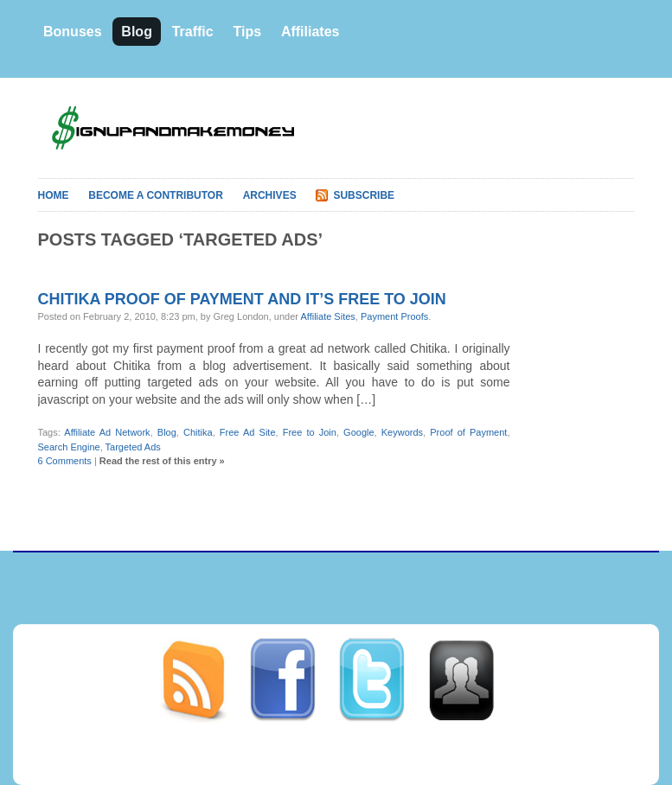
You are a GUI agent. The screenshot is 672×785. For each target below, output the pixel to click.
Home (54, 195)
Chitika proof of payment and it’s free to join (242, 299)
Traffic (193, 32)
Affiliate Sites (327, 316)
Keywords (402, 432)
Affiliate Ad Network (107, 432)
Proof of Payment (468, 432)
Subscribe (364, 195)
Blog (137, 32)
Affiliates (310, 32)
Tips (247, 32)
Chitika (198, 432)
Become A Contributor (156, 195)
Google (358, 432)
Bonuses (73, 32)
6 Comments (65, 461)
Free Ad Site (248, 432)
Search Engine (69, 447)
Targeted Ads (133, 447)
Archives (270, 195)
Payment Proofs (394, 316)
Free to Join (310, 432)
